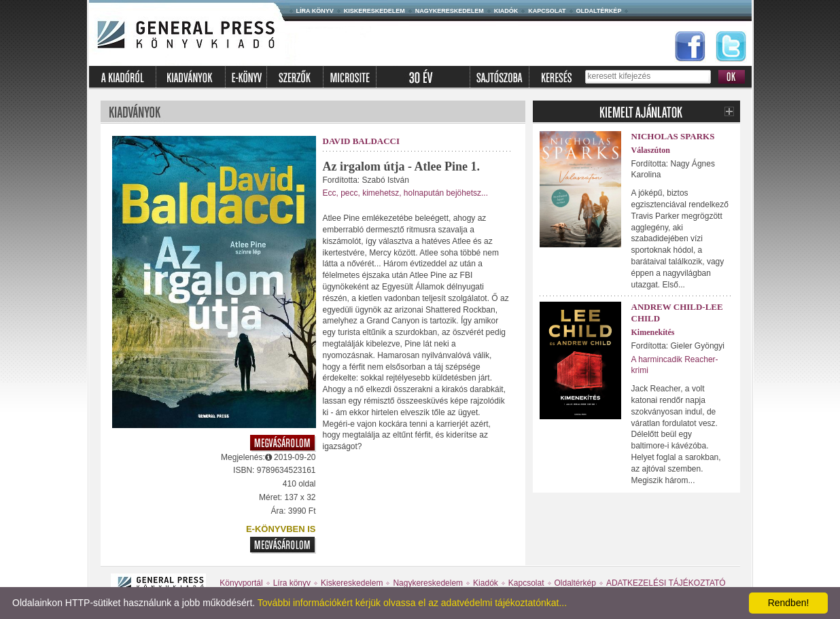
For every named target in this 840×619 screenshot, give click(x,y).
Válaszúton (651, 150)
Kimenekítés (653, 332)
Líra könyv (315, 11)
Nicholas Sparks (673, 136)
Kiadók (506, 11)
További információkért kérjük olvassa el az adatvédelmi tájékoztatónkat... (412, 603)
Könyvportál (241, 583)
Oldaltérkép (599, 11)
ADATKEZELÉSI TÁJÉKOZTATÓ (666, 583)
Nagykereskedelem (450, 11)
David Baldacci (362, 141)
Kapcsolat (547, 11)
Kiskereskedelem (374, 11)
